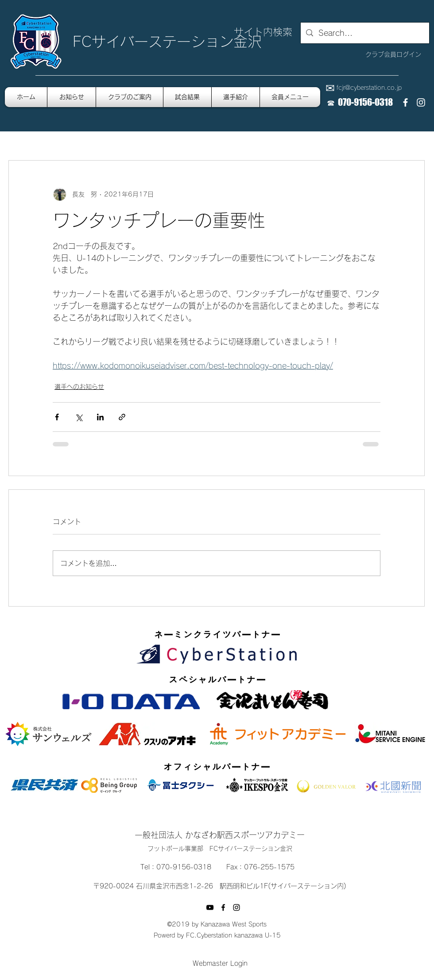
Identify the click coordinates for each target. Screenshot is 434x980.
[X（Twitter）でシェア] (79, 417)
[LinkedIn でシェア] (100, 417)
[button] (290, 97)
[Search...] (364, 33)
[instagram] (421, 102)
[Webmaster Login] (220, 964)
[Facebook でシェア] (57, 417)
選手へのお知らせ (79, 387)
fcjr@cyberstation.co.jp (369, 88)
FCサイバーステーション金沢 (167, 42)
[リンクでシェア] (122, 417)
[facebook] (405, 102)
